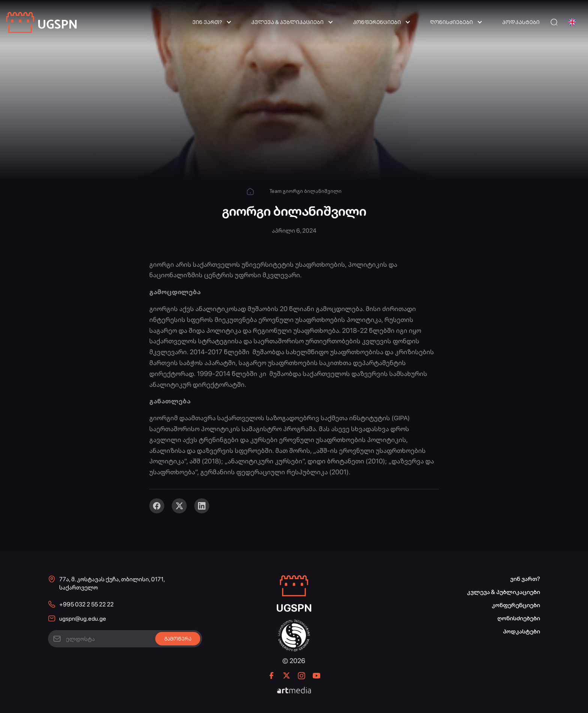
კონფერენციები (377, 22)
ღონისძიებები (451, 22)
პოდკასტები (521, 22)
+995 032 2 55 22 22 (86, 604)
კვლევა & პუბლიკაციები (287, 22)
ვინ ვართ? (207, 22)
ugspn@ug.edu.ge (83, 619)
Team (275, 191)
